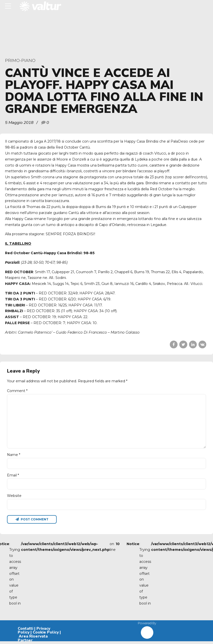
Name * (14, 457)
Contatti (25, 631)
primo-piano (20, 60)
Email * (13, 477)
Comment (17, 391)
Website (14, 498)
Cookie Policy (46, 635)
